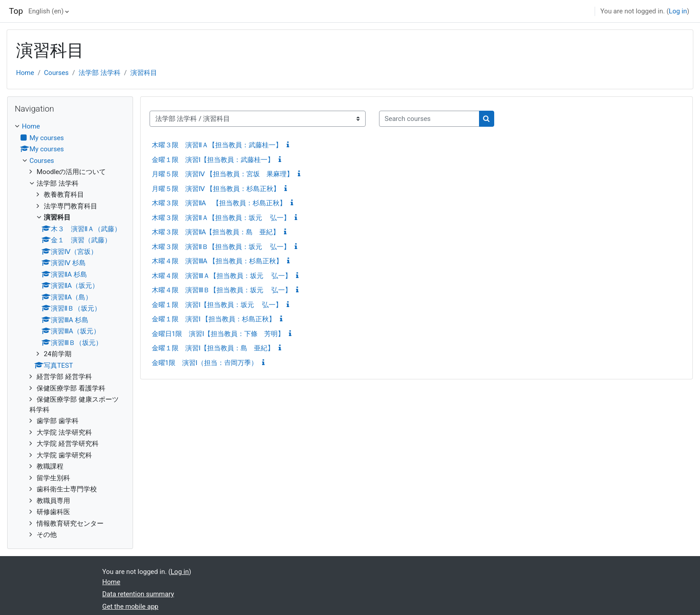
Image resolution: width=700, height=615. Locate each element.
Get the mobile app (130, 607)
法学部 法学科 (100, 73)
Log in (678, 11)
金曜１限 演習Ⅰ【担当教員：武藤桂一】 (213, 160)
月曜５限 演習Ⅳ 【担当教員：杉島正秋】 (216, 189)
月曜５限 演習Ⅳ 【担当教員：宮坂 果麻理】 (223, 174)
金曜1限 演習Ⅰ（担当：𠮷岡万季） (205, 363)
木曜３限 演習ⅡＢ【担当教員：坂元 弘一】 (221, 247)
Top (16, 11)
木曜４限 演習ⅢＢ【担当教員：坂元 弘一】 (222, 290)
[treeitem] (70, 331)
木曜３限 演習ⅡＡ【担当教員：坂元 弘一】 (221, 218)
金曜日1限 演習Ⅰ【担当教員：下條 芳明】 (218, 334)
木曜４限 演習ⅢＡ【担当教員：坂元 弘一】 (222, 276)
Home (25, 73)
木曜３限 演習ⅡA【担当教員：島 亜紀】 (216, 232)
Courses (56, 73)
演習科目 (144, 73)
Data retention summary (138, 594)
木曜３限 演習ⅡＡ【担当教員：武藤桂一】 (217, 145)
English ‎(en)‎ (46, 11)
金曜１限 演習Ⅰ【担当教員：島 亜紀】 (213, 348)
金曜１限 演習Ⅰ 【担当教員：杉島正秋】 (214, 319)
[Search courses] (429, 119)
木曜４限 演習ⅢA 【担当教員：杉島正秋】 (217, 261)
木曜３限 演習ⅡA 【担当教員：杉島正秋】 (219, 203)
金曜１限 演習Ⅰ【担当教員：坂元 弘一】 (217, 305)
